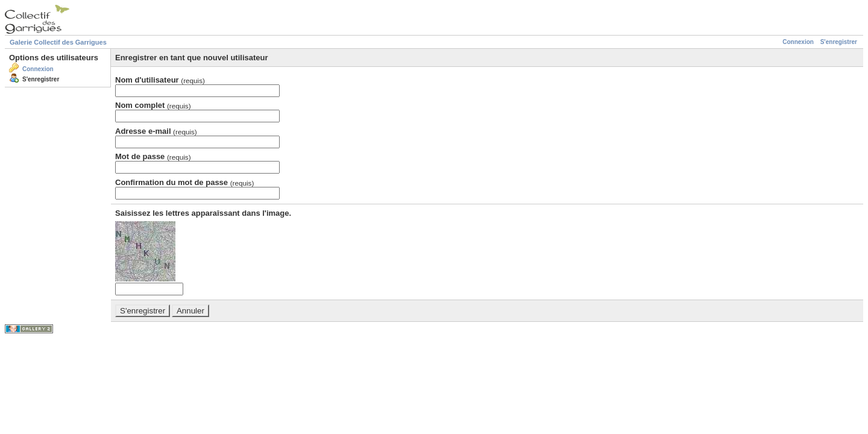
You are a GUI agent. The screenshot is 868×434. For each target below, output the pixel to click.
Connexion (798, 42)
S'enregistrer (839, 42)
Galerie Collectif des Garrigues (58, 42)
